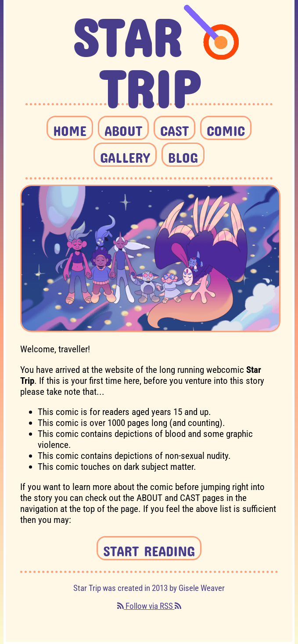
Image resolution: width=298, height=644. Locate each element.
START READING (149, 548)
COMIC (226, 128)
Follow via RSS (149, 606)
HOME (70, 128)
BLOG (183, 155)
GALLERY (125, 155)
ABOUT (123, 128)
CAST (174, 128)
